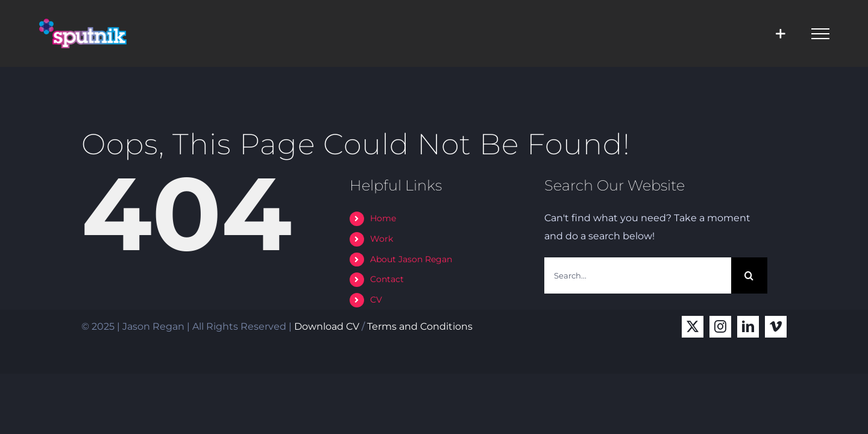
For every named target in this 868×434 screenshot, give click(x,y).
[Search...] (638, 275)
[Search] (749, 275)
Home (383, 218)
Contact (387, 279)
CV (376, 300)
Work (382, 239)
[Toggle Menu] (820, 34)
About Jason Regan (411, 259)
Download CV (327, 326)
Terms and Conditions (420, 326)
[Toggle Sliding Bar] (780, 33)
